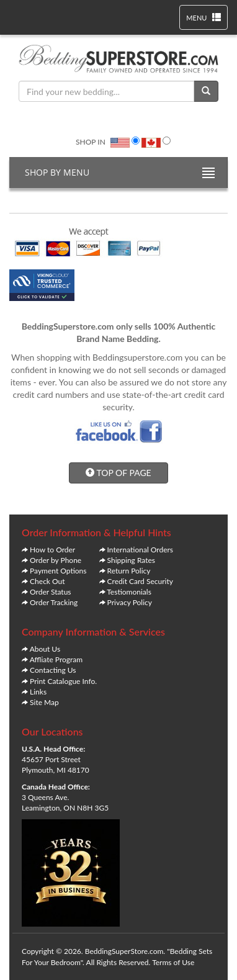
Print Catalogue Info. (63, 681)
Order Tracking (54, 602)
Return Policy (129, 571)
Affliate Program (56, 659)
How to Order (52, 550)
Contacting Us (53, 670)
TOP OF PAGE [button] (118, 473)
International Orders (140, 550)
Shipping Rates (131, 560)
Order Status (50, 592)
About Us (45, 649)
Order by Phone (56, 560)
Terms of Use (173, 962)
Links (38, 692)
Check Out (47, 581)
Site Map (44, 702)
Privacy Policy (130, 602)
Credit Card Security (140, 581)
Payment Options (58, 571)
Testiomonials (129, 592)
